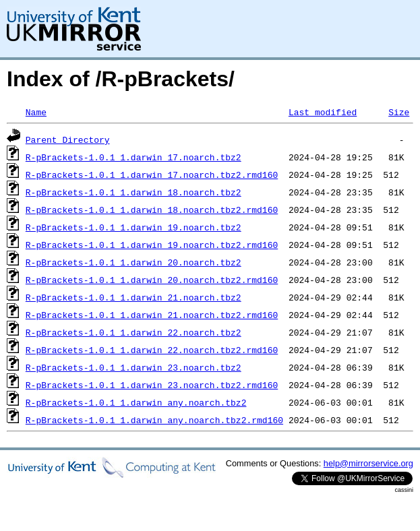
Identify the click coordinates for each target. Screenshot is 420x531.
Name (36, 112)
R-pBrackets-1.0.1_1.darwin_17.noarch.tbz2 (133, 157)
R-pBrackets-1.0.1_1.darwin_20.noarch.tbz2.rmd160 (152, 280)
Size (399, 112)
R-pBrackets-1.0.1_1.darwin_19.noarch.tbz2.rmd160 (152, 245)
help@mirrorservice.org (368, 463)
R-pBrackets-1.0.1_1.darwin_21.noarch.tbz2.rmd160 (152, 315)
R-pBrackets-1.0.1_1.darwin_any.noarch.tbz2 (136, 402)
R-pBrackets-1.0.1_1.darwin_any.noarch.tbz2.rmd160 (154, 420)
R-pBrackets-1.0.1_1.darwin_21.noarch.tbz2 (133, 297)
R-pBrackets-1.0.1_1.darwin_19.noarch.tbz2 (133, 227)
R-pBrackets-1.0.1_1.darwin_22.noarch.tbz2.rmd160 (152, 350)
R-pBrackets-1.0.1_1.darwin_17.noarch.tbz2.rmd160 (152, 175)
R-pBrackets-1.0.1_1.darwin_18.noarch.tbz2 (133, 192)
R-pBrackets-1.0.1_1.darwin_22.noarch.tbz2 (133, 332)
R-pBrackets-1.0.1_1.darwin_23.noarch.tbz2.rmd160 (152, 385)
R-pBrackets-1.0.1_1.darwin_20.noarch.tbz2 (133, 262)
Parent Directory (68, 139)
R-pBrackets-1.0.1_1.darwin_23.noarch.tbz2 (133, 367)
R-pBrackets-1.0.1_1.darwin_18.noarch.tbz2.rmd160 (152, 210)
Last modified (323, 112)
